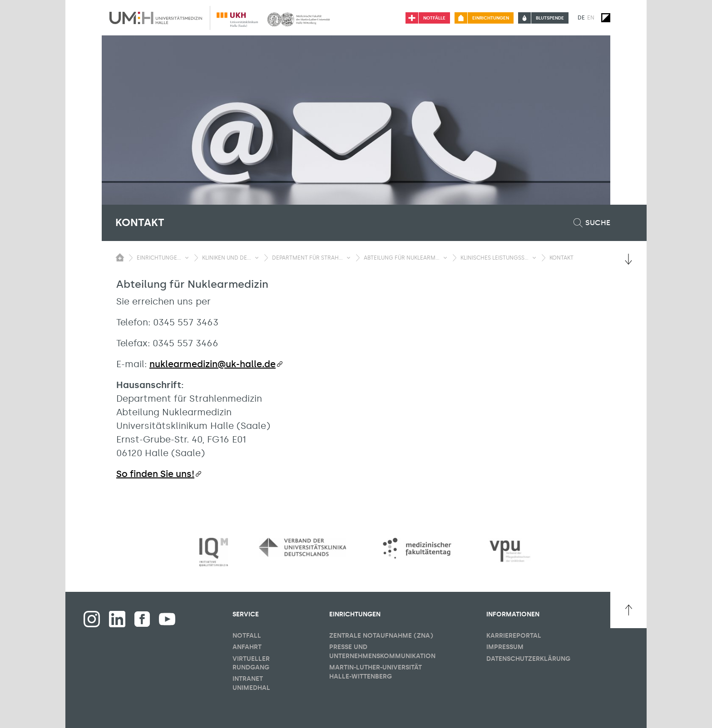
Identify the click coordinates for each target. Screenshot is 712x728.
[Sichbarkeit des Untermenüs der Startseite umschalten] (120, 257)
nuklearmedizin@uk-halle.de (213, 364)
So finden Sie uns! (155, 474)
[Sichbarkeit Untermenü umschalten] (187, 258)
